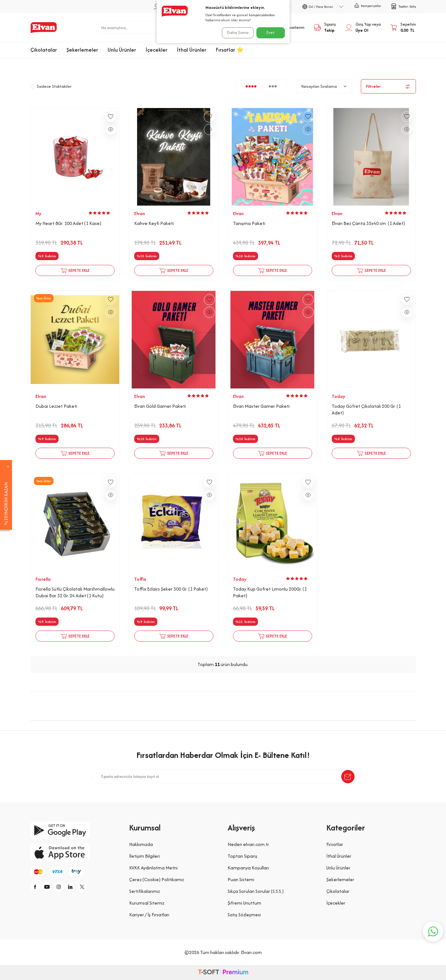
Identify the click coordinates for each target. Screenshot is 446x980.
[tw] (94, 888)
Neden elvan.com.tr (248, 844)
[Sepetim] (403, 28)
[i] (65, 888)
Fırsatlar (335, 844)
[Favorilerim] (290, 28)
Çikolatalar (44, 50)
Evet (270, 32)
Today (339, 396)
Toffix (140, 579)
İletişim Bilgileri (144, 856)
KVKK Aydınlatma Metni (153, 868)
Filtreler (388, 86)
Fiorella (43, 579)
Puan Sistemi (241, 879)
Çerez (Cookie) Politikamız (157, 879)
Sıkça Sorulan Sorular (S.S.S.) (256, 891)
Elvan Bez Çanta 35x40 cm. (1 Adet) (368, 223)
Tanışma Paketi (249, 223)
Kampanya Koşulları (248, 868)
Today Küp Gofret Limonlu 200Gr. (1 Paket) (270, 592)
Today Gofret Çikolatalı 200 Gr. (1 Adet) (366, 410)
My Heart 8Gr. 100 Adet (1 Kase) (68, 223)
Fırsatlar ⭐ (230, 50)
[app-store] (75, 852)
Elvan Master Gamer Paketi (261, 406)
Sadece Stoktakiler (51, 86)
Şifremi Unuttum (244, 903)
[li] (79, 888)
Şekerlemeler (82, 50)
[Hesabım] (363, 28)
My (38, 214)
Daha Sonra (236, 32)
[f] (37, 888)
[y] (51, 888)
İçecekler (157, 50)
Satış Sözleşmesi (244, 915)
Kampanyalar (368, 6)
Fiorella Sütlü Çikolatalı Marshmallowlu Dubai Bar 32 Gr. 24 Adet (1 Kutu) (75, 592)
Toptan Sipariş (242, 856)
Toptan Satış (403, 6)
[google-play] (75, 830)
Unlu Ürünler (122, 50)
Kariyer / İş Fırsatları (149, 915)
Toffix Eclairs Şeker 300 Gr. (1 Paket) (171, 589)
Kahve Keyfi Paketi (154, 223)
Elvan (140, 214)
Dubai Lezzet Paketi (56, 406)
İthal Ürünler (192, 50)
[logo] (44, 28)
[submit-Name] (348, 777)
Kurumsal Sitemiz (147, 903)
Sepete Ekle (75, 271)
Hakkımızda (141, 844)
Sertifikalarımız (144, 891)
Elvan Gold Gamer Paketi (160, 406)
